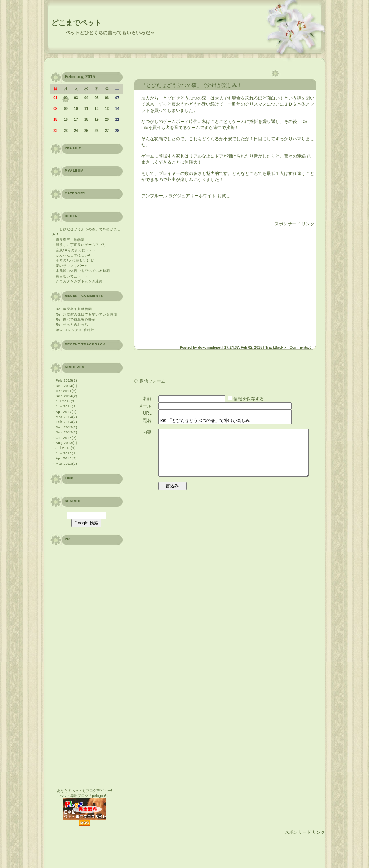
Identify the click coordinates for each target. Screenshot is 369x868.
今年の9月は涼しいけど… (77, 260)
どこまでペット (76, 23)
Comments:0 (300, 347)
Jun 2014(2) (66, 406)
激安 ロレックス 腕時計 (75, 330)
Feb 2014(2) (67, 422)
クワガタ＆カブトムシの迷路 (79, 281)
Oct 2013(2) (66, 438)
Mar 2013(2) (67, 464)
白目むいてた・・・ (72, 276)
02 (66, 98)
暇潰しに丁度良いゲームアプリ (81, 245)
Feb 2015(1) (67, 380)
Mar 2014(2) (67, 417)
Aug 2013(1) (67, 443)
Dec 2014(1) (67, 386)
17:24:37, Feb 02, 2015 (243, 347)
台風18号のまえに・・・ (76, 250)
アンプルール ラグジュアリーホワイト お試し (186, 196)
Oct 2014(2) (66, 391)
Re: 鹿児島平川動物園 (74, 309)
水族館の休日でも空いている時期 (83, 271)
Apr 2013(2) (66, 458)
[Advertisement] (202, 283)
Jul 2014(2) (66, 401)
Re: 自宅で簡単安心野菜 (76, 320)
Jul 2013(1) (66, 448)
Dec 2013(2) (67, 427)
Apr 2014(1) (66, 412)
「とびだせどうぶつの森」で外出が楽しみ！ (192, 85)
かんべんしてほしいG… (75, 255)
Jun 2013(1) (66, 453)
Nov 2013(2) (67, 432)
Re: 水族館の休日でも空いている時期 (87, 314)
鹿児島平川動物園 (70, 240)
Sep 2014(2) (67, 396)
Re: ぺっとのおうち (72, 325)
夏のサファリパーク (72, 266)
